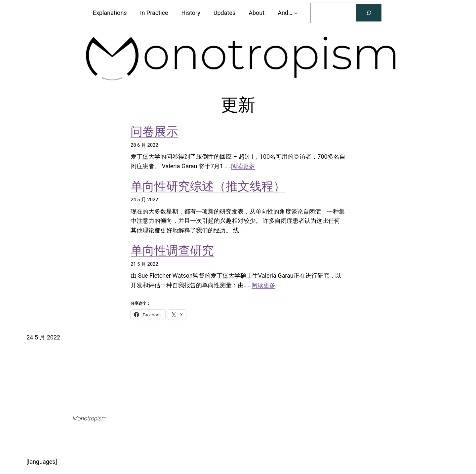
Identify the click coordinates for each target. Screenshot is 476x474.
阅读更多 (243, 166)
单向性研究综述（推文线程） (208, 186)
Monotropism (90, 418)
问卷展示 (154, 132)
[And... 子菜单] (296, 13)
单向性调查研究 (172, 251)
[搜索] (369, 13)
